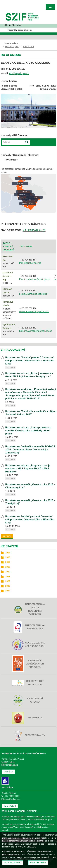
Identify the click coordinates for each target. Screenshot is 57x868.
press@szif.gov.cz (11, 799)
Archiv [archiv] (7, 536)
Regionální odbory (14, 25)
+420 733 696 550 (10, 796)
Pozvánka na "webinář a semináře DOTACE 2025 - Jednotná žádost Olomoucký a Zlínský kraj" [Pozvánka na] (30, 450)
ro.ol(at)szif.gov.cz (19, 73)
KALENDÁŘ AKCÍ (34, 230)
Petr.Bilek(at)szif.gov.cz (30, 263)
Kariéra (8, 772)
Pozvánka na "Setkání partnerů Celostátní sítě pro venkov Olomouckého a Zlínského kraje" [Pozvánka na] (30, 361)
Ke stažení (28, 46)
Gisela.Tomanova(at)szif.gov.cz (34, 311)
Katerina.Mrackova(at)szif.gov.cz (35, 279)
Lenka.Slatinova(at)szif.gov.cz (33, 294)
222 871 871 (8, 762)
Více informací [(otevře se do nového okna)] (13, 863)
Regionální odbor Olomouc (20, 30)
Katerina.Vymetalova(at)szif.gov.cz (36, 331)
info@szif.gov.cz (10, 765)
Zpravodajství (12, 46)
